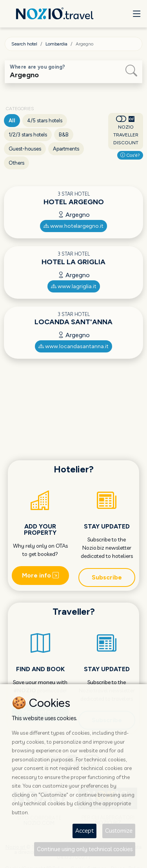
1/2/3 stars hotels (28, 135)
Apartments (66, 149)
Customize (119, 831)
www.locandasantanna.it (73, 346)
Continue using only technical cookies (85, 849)
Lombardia (56, 44)
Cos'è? (130, 155)
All (12, 121)
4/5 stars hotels (45, 121)
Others (16, 163)
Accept (84, 831)
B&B (64, 135)
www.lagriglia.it (74, 286)
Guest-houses (25, 149)
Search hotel (24, 44)
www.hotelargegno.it (73, 226)
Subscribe (107, 577)
